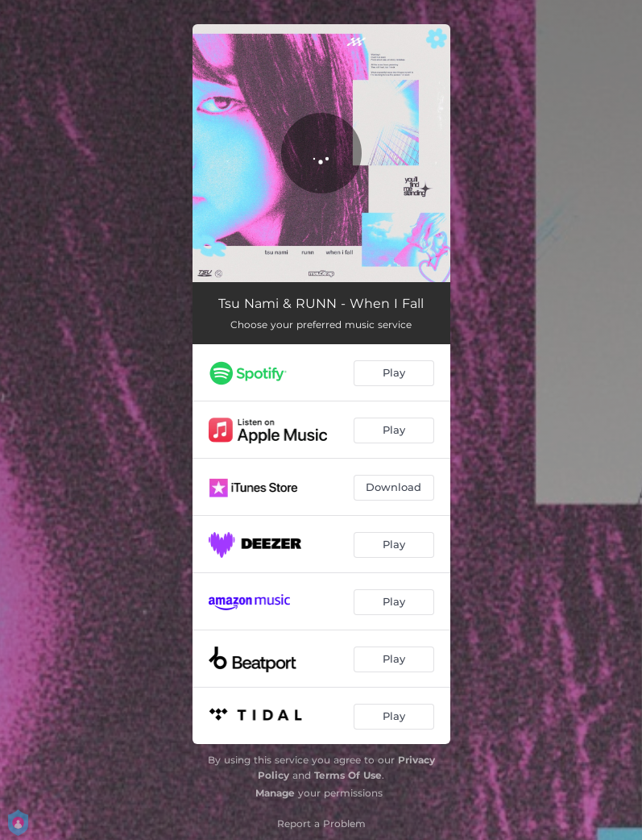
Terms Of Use (348, 775)
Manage (275, 793)
